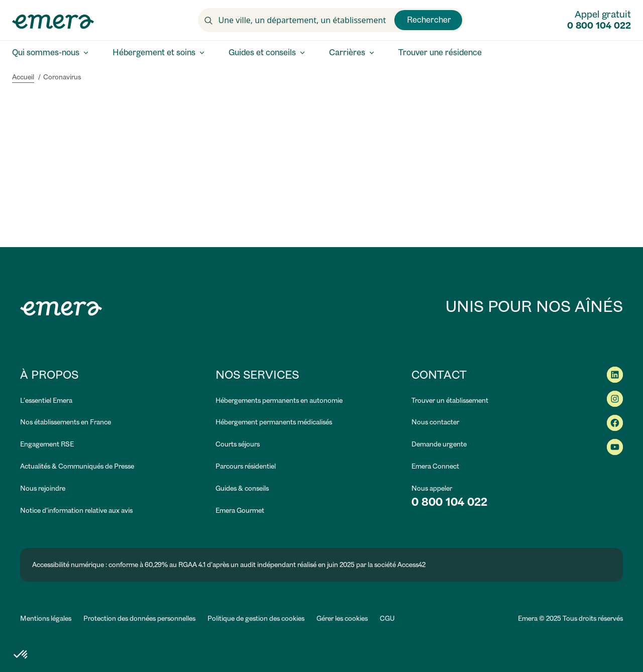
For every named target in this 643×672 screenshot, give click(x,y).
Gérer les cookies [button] (342, 619)
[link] (76, 511)
